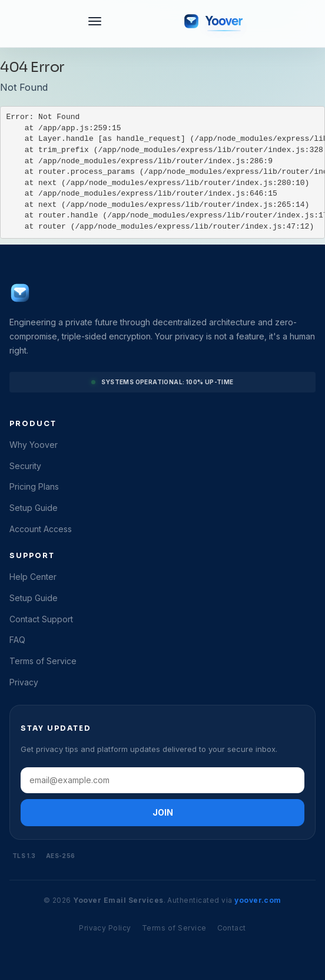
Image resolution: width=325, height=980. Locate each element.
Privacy (24, 682)
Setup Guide (34, 508)
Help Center (33, 577)
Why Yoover (34, 445)
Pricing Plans (34, 486)
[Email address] (162, 780)
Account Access (41, 529)
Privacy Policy (105, 928)
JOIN (163, 812)
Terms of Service (43, 661)
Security (25, 466)
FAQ (17, 640)
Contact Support (41, 619)
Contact (232, 928)
